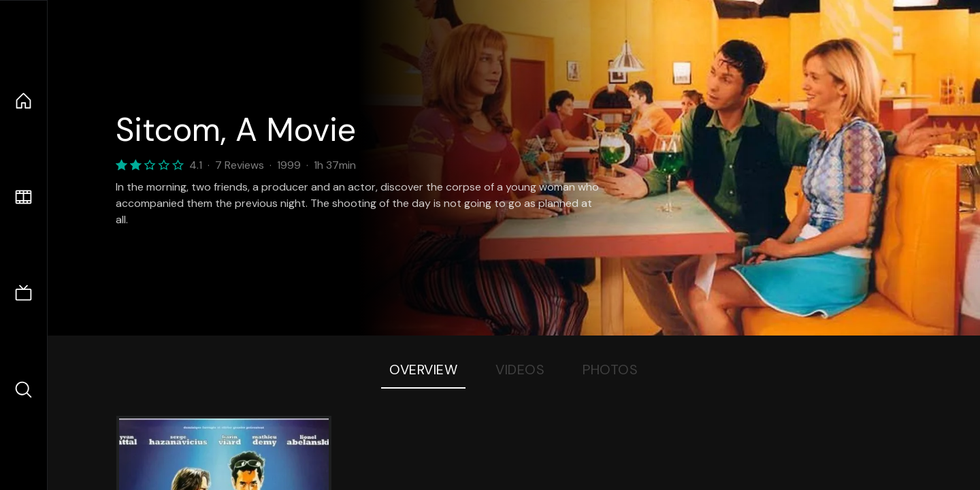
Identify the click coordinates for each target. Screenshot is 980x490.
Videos (520, 370)
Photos (610, 370)
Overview (423, 370)
